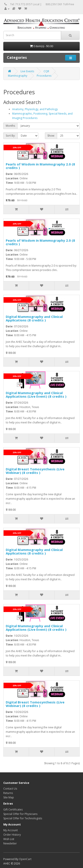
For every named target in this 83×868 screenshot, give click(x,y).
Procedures (44, 76)
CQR (46, 71)
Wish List (9, 839)
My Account (11, 830)
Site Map (9, 797)
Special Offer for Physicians (20, 814)
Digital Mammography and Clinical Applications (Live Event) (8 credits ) (36, 395)
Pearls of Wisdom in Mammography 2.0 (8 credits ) (40, 166)
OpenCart (25, 859)
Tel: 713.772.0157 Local (25, 4)
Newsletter (10, 843)
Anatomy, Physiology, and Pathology (35, 109)
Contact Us (10, 789)
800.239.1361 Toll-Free (60, 4)
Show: (51, 136)
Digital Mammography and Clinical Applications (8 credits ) (34, 318)
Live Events (27, 71)
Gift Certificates (13, 810)
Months (10, 126)
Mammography (18, 76)
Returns (8, 793)
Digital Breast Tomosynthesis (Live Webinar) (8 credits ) (35, 471)
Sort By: (11, 136)
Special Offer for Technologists (23, 818)
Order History (12, 835)
